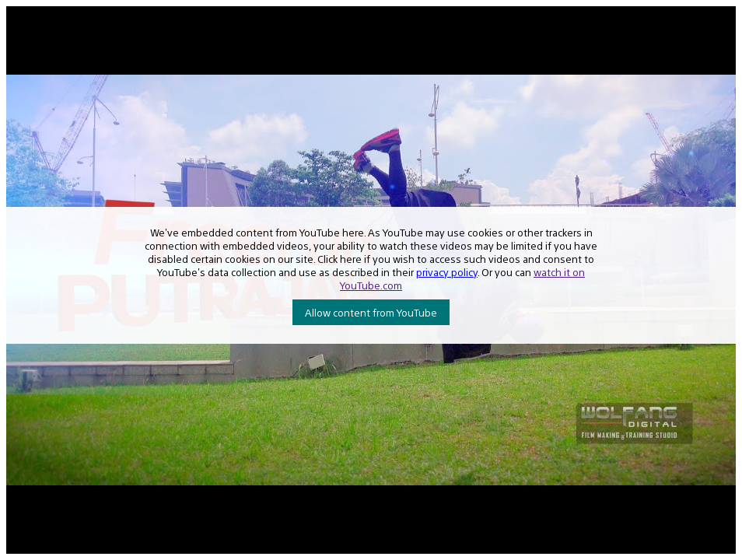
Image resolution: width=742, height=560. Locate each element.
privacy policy (447, 272)
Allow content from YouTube (371, 312)
